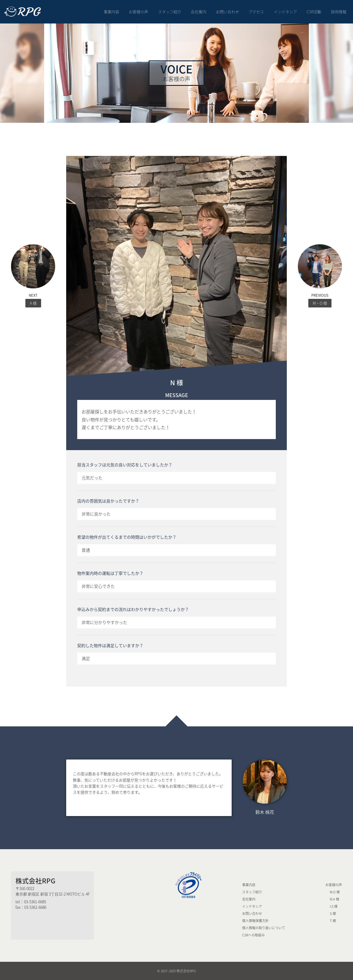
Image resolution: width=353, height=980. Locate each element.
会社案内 (199, 12)
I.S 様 (334, 906)
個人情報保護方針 (255, 921)
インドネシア (285, 12)
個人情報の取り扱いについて (264, 928)
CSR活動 (314, 12)
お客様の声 (138, 12)
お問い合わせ (228, 12)
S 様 (333, 913)
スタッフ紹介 (170, 12)
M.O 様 (335, 892)
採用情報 (339, 12)
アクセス (256, 12)
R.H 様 (335, 899)
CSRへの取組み (253, 935)
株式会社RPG (35, 881)
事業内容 (111, 12)
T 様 (333, 921)
